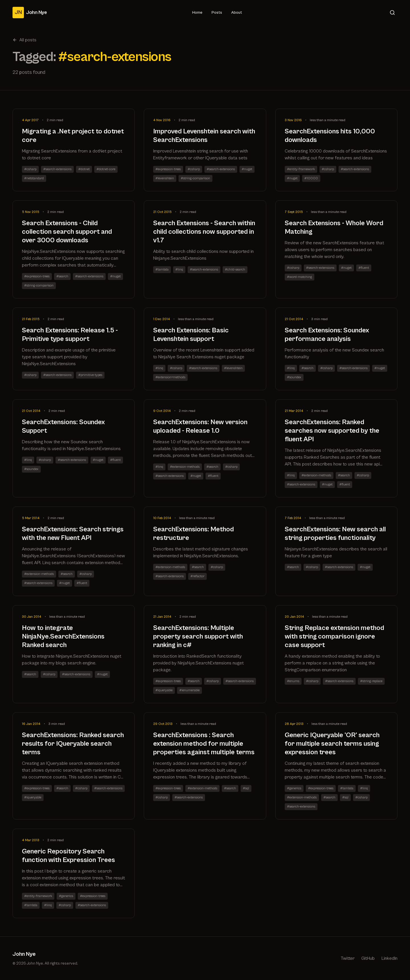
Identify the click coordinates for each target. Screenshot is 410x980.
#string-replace (371, 681)
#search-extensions (57, 169)
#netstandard (34, 178)
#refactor (197, 576)
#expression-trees (168, 169)
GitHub (368, 958)
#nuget (247, 169)
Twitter (348, 958)
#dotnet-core (106, 169)
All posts (24, 40)
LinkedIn (389, 958)
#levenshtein (165, 178)
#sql (246, 788)
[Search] (392, 13)
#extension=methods (170, 377)
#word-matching (300, 277)
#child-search (235, 270)
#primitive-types (90, 375)
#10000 (311, 178)
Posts (217, 13)
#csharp (30, 169)
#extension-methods (185, 467)
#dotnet (84, 169)
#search (62, 276)
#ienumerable (189, 690)
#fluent (364, 268)
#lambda (162, 270)
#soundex (294, 377)
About (237, 13)
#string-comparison (195, 178)
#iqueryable (164, 690)
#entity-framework (301, 169)
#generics (294, 788)
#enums (293, 681)
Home (197, 13)
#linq (179, 270)
